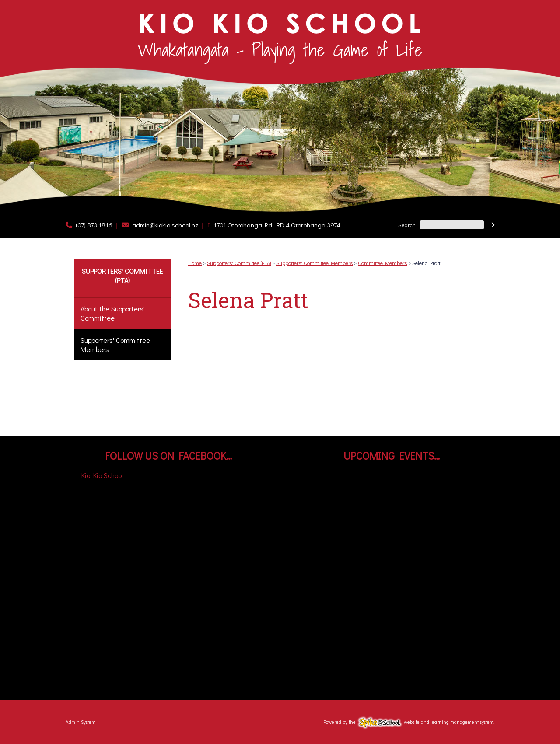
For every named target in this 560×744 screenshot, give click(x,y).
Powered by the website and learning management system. (409, 722)
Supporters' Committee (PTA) (122, 276)
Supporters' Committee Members (115, 345)
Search (407, 225)
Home (195, 263)
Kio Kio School (102, 475)
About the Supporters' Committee (113, 313)
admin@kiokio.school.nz (165, 225)
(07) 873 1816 (94, 225)
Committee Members (382, 263)
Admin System (80, 722)
